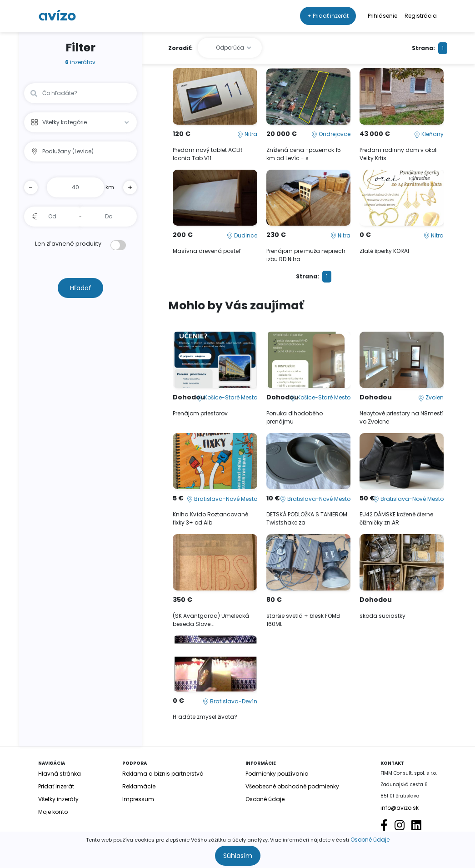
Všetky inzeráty (58, 799)
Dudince (242, 235)
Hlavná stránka (60, 774)
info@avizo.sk (400, 808)
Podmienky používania (277, 774)
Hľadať (80, 288)
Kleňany (429, 134)
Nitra (247, 134)
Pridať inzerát (56, 786)
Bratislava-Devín (230, 701)
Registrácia (421, 16)
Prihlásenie (382, 16)
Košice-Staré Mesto (227, 397)
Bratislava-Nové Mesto (222, 499)
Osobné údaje (370, 840)
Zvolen (431, 397)
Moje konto (53, 812)
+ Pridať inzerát (328, 16)
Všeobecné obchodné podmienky (292, 786)
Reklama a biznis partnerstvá (163, 774)
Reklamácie (139, 786)
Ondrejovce (331, 134)
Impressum (138, 799)
